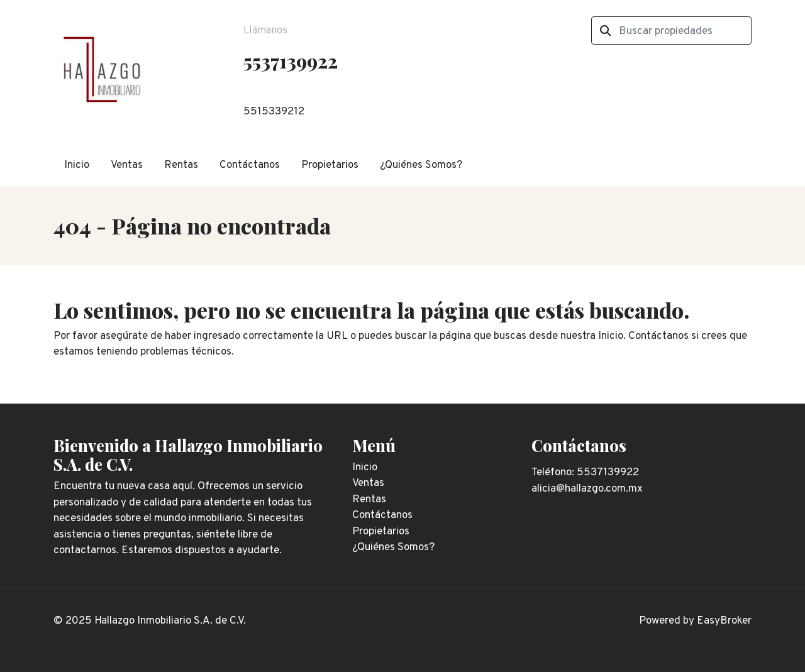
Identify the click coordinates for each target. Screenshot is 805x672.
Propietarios (330, 165)
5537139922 (291, 61)
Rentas (181, 165)
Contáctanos (250, 165)
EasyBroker (724, 621)
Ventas (127, 165)
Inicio (77, 165)
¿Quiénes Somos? (421, 165)
